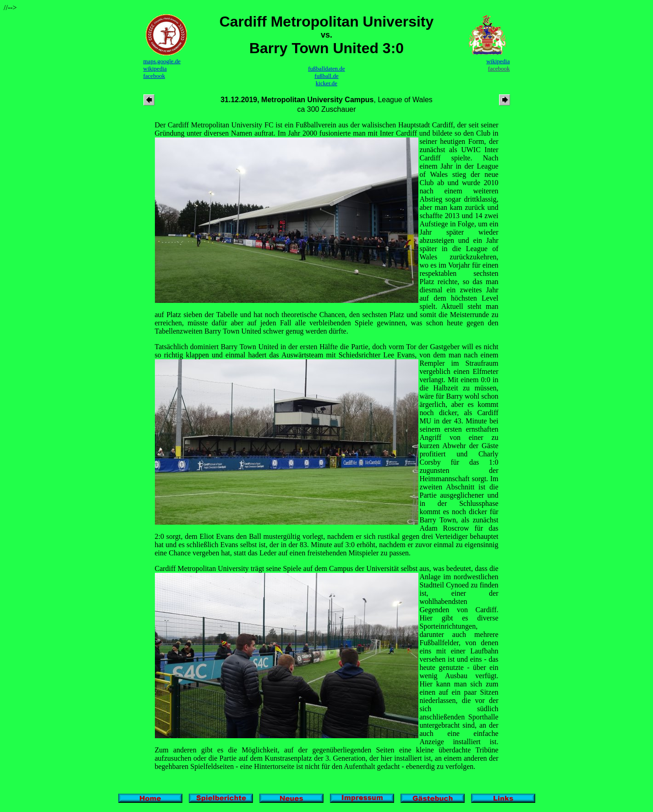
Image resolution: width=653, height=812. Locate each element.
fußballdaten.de (326, 69)
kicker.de (326, 83)
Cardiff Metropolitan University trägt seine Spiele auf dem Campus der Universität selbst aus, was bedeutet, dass (322, 568)
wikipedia (155, 69)
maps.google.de (162, 61)
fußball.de (326, 76)
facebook (154, 76)
